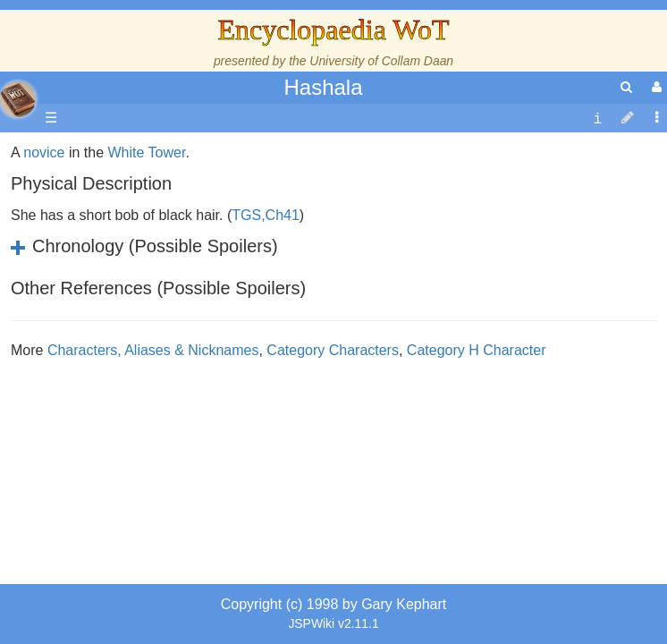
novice (44, 265)
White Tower (147, 265)
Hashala (323, 87)
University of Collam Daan (381, 61)
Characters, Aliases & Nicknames (153, 463)
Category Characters (333, 463)
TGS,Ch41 (266, 328)
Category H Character (477, 463)
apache (18, 99)
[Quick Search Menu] (626, 87)
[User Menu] (654, 87)
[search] (626, 87)
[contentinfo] (597, 119)
